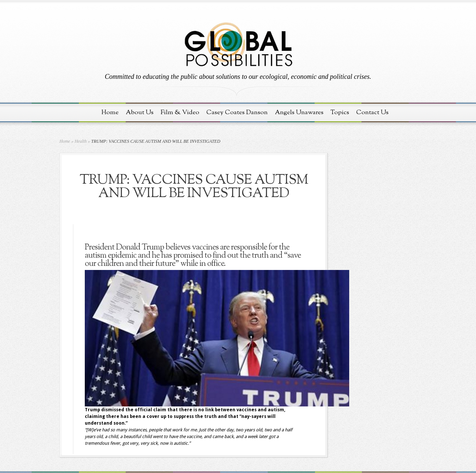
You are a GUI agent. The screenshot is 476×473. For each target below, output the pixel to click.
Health (81, 141)
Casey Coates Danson (237, 112)
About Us (140, 112)
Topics (340, 112)
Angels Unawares (299, 112)
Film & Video (180, 112)
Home (110, 112)
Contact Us (372, 112)
